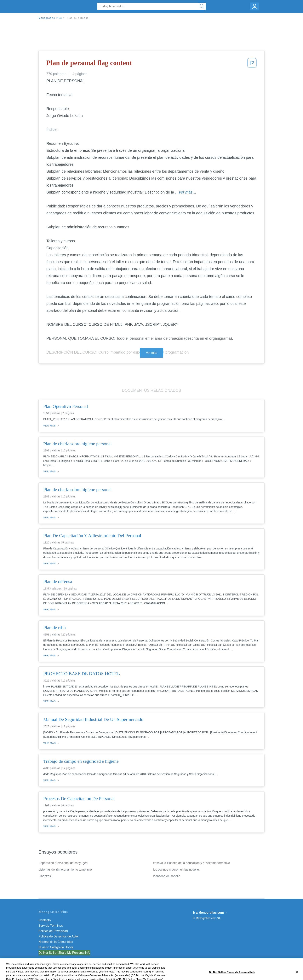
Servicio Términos (51, 926)
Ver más (151, 353)
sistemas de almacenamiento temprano (65, 870)
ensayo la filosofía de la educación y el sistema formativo (192, 863)
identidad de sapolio (167, 876)
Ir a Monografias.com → (210, 913)
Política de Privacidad (53, 931)
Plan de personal (78, 18)
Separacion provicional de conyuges (63, 863)
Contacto (45, 920)
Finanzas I (46, 876)
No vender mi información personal (62, 953)
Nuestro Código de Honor (56, 947)
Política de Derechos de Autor (59, 936)
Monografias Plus (50, 18)
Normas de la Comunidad (56, 942)
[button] (252, 64)
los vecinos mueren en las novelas (176, 870)
